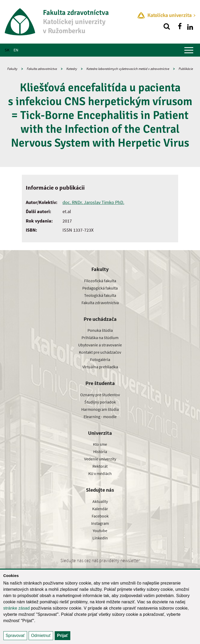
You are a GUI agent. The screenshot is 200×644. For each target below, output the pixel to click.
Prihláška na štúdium (100, 338)
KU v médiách (100, 473)
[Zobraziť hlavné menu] (189, 50)
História (100, 452)
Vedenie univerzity (100, 459)
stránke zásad (17, 608)
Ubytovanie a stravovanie (100, 345)
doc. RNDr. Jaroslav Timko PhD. (93, 202)
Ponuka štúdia (100, 330)
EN (16, 50)
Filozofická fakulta (100, 281)
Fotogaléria (100, 359)
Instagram (100, 523)
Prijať (63, 636)
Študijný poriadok (100, 402)
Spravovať (15, 636)
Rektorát (100, 466)
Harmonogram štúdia (100, 409)
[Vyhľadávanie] (167, 26)
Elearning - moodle (100, 417)
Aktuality (100, 501)
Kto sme (100, 444)
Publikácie (186, 69)
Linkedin (100, 538)
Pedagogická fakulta (100, 288)
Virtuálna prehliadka (100, 367)
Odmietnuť (41, 636)
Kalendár (100, 509)
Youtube (100, 531)
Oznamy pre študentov (100, 395)
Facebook (100, 516)
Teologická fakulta (100, 295)
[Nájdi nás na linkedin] (190, 26)
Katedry (72, 69)
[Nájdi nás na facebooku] (180, 26)
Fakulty (12, 69)
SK (7, 50)
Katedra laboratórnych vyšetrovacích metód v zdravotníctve (128, 69)
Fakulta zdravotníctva (42, 69)
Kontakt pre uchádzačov (100, 352)
